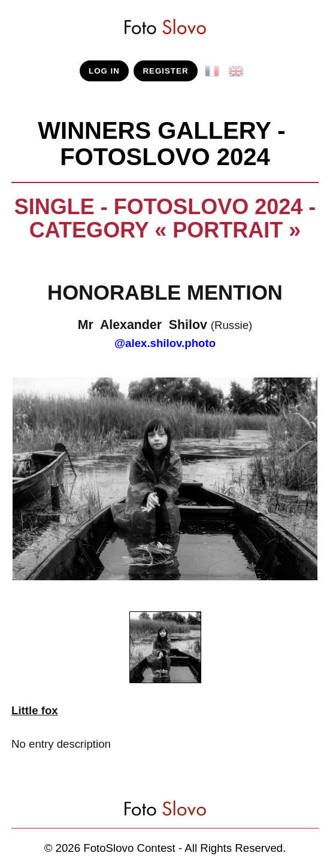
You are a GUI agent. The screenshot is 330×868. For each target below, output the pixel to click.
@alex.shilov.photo (165, 343)
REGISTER (165, 71)
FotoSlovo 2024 (165, 157)
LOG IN (104, 71)
